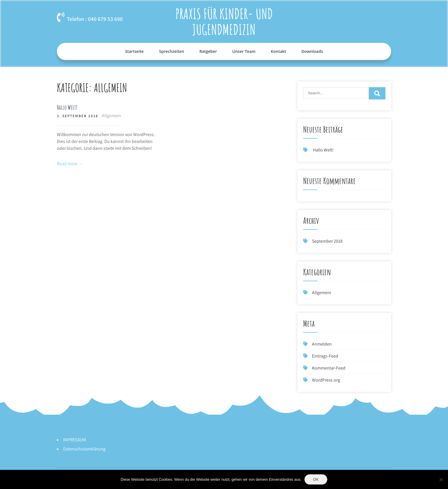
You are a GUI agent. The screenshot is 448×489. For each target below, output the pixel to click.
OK (316, 479)
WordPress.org (326, 380)
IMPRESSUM (75, 440)
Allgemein (112, 116)
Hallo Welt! (67, 107)
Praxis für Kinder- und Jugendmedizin (224, 21)
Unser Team (244, 51)
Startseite (134, 51)
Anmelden (322, 344)
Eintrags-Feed (325, 356)
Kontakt (279, 51)
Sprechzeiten (172, 51)
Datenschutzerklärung (84, 449)
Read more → (70, 164)
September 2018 (327, 241)
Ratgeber (208, 51)
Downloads (312, 51)
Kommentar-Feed (329, 368)
